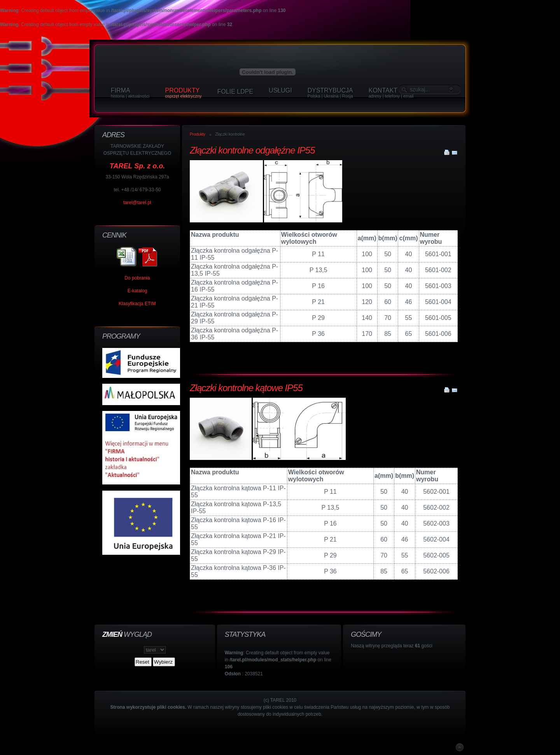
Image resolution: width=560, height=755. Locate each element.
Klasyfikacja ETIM (137, 304)
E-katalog (137, 291)
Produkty (198, 134)
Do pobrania (137, 278)
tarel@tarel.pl (137, 203)
